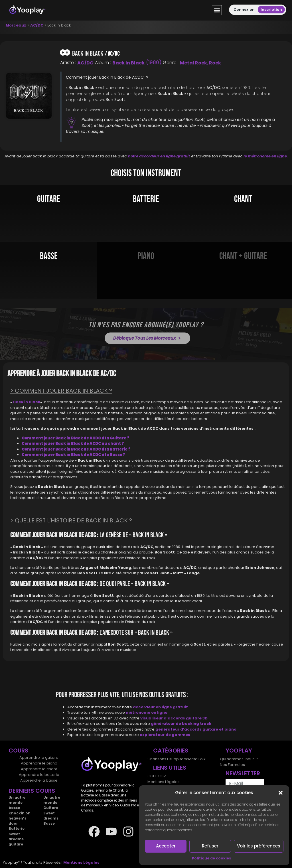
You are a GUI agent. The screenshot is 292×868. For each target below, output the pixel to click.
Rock (215, 63)
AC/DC (37, 25)
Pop (175, 759)
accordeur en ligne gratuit (160, 707)
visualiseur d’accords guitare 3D (174, 718)
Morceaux (16, 25)
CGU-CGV (157, 776)
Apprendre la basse (39, 780)
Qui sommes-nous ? (239, 759)
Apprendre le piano (39, 763)
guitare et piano (219, 729)
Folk (201, 759)
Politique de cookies (211, 858)
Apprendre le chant (39, 769)
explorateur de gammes (165, 735)
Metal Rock (193, 63)
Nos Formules (232, 765)
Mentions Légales (164, 782)
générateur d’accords (179, 729)
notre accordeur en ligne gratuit (159, 156)
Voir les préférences (259, 846)
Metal (193, 759)
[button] (281, 793)
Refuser (210, 846)
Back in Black (128, 63)
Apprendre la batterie (39, 775)
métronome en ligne (147, 712)
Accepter (166, 846)
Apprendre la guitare (39, 758)
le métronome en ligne (265, 156)
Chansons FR (159, 759)
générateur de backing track (181, 724)
